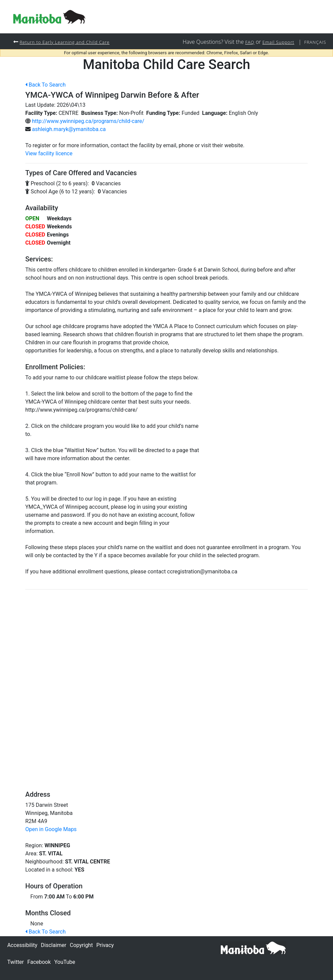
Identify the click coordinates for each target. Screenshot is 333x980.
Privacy (105, 945)
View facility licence (49, 154)
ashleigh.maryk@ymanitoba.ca (69, 130)
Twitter (15, 962)
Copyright (81, 945)
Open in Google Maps (51, 830)
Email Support (275, 42)
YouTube (65, 962)
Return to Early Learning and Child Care (69, 42)
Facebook (39, 962)
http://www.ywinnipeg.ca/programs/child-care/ (88, 121)
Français (314, 42)
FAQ (244, 42)
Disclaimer (53, 945)
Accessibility (22, 945)
